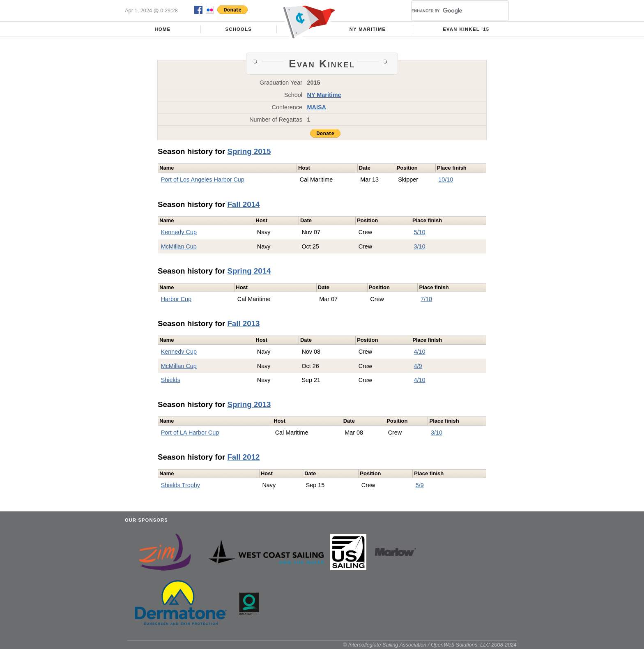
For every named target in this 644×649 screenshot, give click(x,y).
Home (162, 29)
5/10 (420, 232)
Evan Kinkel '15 (466, 29)
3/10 (420, 246)
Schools (238, 29)
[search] (450, 11)
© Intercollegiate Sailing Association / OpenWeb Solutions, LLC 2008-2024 (430, 645)
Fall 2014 (243, 204)
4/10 (420, 352)
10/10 (446, 180)
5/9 (420, 485)
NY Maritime (368, 29)
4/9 (418, 366)
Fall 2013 (243, 323)
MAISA (317, 107)
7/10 (426, 299)
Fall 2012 (243, 457)
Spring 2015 (249, 151)
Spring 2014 (249, 271)
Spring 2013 (249, 404)
